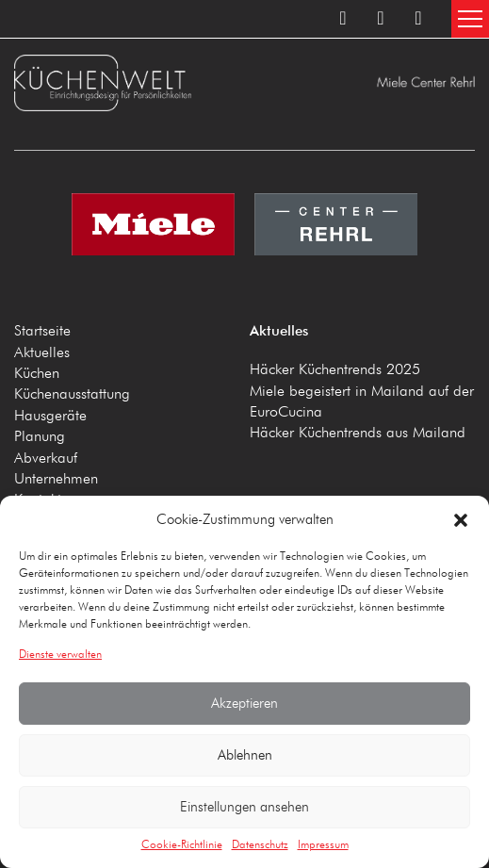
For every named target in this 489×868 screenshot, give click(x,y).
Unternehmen (56, 480)
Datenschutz (260, 845)
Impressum (323, 845)
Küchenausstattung (72, 395)
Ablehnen (245, 755)
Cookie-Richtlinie (182, 845)
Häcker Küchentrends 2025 (335, 370)
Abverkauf (46, 459)
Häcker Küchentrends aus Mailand (358, 434)
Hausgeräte (50, 417)
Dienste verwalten (60, 655)
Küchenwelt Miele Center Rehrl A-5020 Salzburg (127, 83)
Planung (40, 437)
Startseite (42, 332)
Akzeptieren (244, 704)
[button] (461, 520)
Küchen (37, 374)
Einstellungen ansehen (244, 807)
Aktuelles (42, 353)
